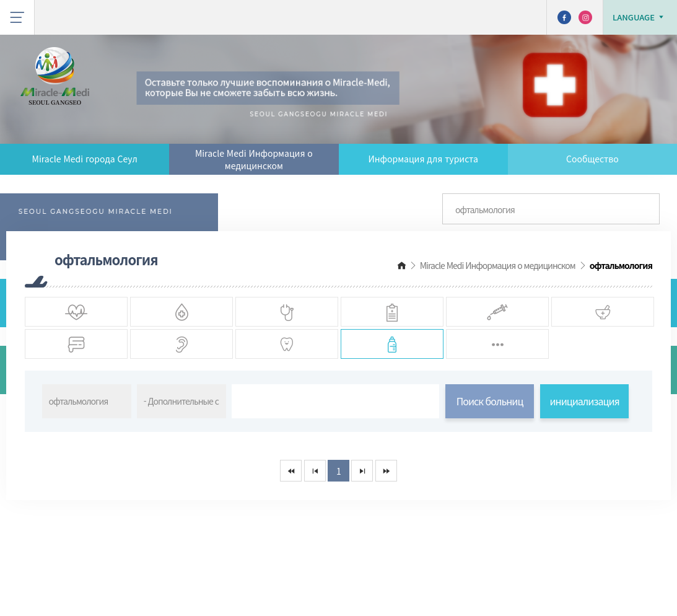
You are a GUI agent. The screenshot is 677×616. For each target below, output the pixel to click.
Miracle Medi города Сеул (85, 159)
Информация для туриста (423, 159)
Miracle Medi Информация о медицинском (254, 159)
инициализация (585, 461)
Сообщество (592, 159)
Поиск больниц (490, 461)
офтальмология (621, 265)
